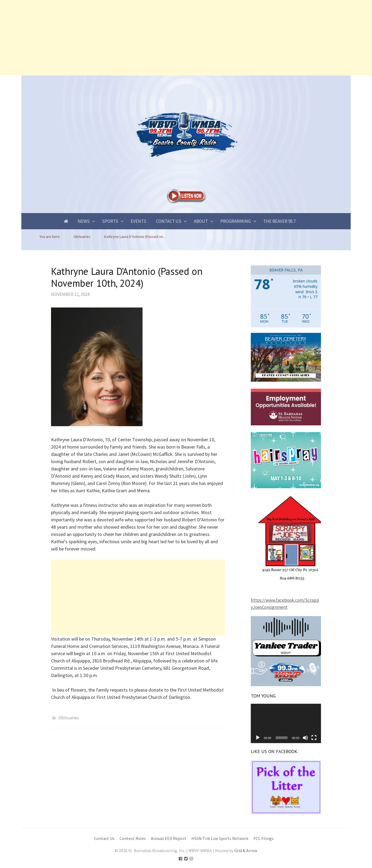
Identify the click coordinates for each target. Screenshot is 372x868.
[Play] (258, 738)
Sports (110, 221)
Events (138, 221)
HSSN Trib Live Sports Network (220, 838)
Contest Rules (133, 838)
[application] (286, 723)
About (201, 221)
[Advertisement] (162, 38)
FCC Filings (264, 838)
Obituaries (69, 718)
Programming (236, 221)
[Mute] (305, 738)
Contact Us (169, 221)
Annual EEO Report (169, 838)
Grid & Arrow (246, 851)
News (84, 221)
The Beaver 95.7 (279, 221)
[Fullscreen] (314, 738)
